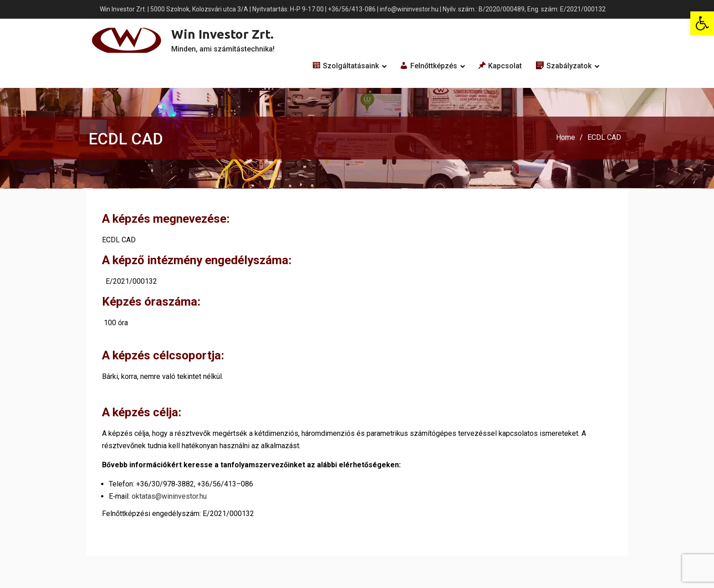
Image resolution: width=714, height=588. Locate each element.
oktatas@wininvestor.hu (169, 496)
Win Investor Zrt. (222, 34)
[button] (702, 23)
